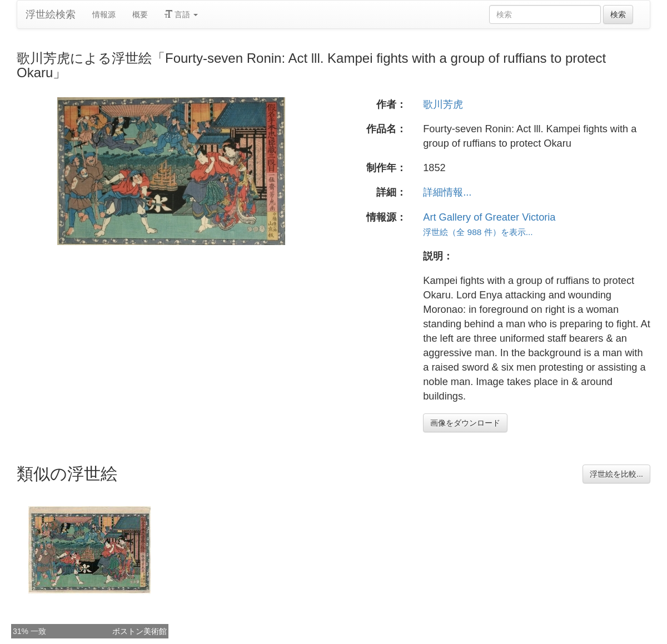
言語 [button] (181, 14)
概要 (140, 14)
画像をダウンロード (465, 423)
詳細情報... (447, 192)
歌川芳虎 (443, 104)
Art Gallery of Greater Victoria (489, 217)
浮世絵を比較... (616, 474)
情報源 (104, 14)
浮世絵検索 (51, 14)
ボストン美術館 (140, 631)
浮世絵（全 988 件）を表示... (478, 232)
